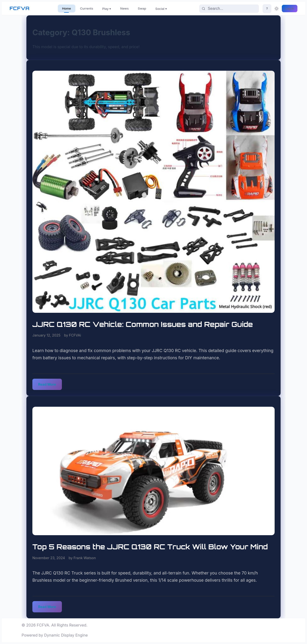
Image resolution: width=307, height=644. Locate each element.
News (124, 8)
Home (67, 8)
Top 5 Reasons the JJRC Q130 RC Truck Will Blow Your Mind (150, 547)
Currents (87, 8)
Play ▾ (107, 9)
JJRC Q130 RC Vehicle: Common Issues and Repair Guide (143, 324)
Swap (142, 8)
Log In (290, 9)
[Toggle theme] (277, 9)
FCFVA (20, 8)
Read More (47, 384)
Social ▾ (161, 9)
